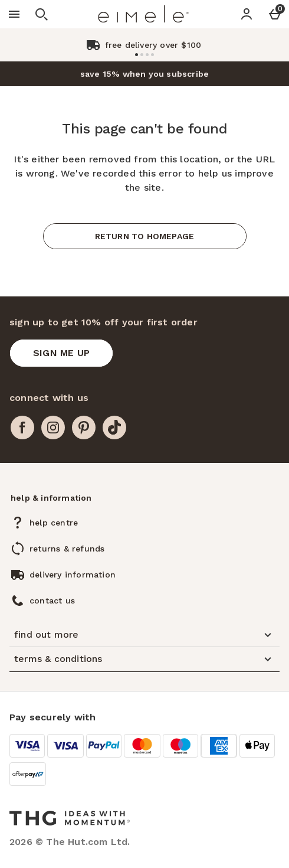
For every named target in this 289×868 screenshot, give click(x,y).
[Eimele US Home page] (143, 14)
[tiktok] (114, 428)
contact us (52, 601)
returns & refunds (67, 549)
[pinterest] (84, 428)
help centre (54, 523)
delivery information (73, 575)
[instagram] (53, 428)
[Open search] (41, 14)
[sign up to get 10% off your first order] (61, 353)
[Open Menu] (14, 14)
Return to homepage (145, 236)
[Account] (247, 14)
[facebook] (22, 428)
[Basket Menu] (275, 14)
